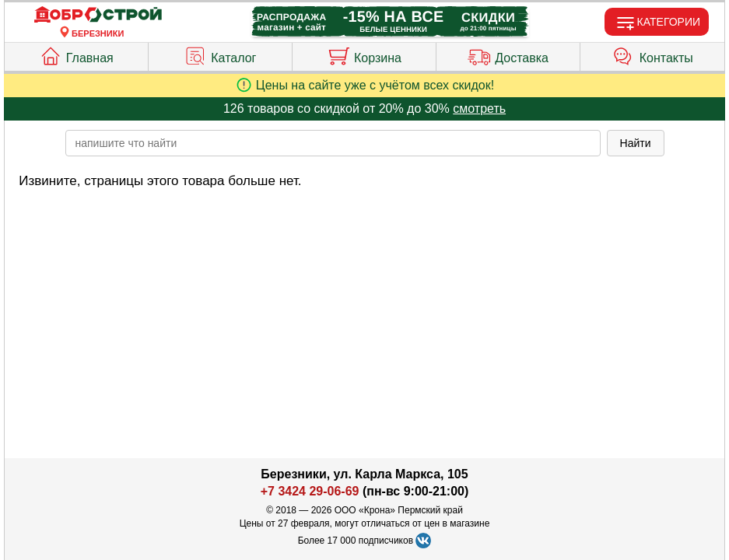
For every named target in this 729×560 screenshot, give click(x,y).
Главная (76, 54)
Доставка (508, 54)
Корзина (364, 54)
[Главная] (98, 15)
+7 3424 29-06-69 (310, 491)
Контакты (653, 54)
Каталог (220, 54)
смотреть (479, 108)
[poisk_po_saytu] (333, 143)
